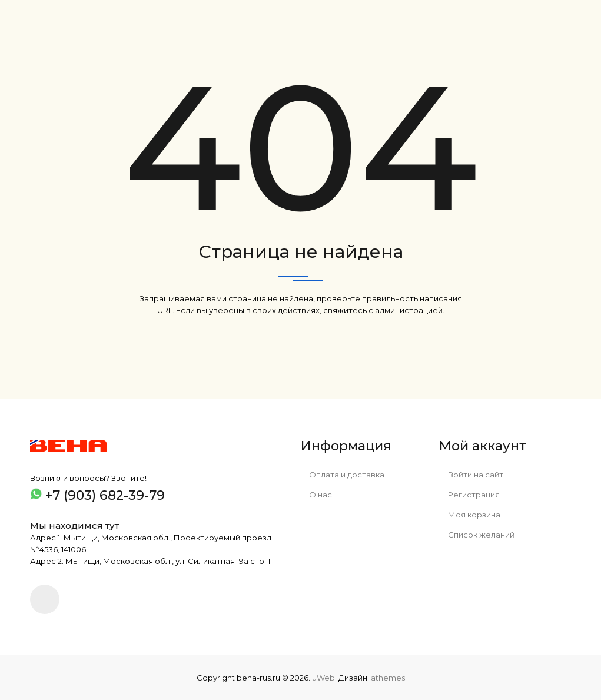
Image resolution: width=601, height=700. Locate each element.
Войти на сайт (471, 475)
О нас (317, 495)
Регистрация (469, 495)
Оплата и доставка (343, 475)
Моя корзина (470, 515)
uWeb (323, 678)
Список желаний (477, 535)
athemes (388, 678)
